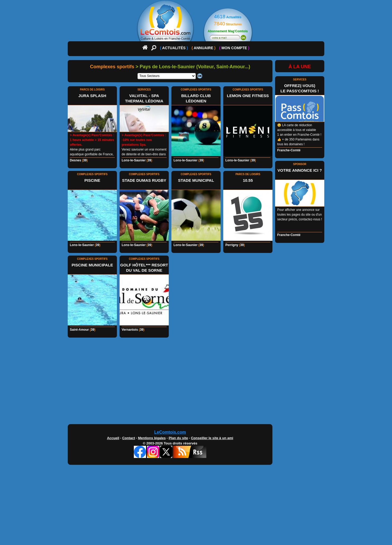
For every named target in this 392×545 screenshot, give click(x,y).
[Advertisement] (196, 382)
